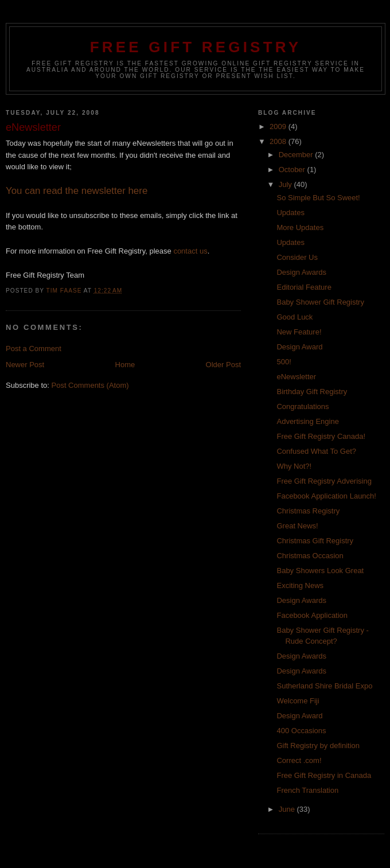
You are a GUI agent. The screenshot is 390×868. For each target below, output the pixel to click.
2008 (279, 141)
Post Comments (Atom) (90, 385)
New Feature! (299, 332)
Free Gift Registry (196, 47)
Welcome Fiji (298, 701)
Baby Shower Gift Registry (320, 302)
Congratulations (303, 406)
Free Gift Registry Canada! (321, 436)
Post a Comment (34, 349)
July (286, 184)
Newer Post (25, 365)
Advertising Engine (307, 421)
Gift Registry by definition (318, 746)
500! (284, 362)
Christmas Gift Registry (315, 541)
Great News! (297, 526)
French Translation (307, 790)
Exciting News (300, 585)
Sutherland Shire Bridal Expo (324, 686)
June (288, 809)
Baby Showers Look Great (320, 571)
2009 (279, 126)
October (293, 170)
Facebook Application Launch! (326, 496)
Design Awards (301, 272)
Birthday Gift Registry (312, 392)
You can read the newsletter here (77, 191)
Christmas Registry (308, 511)
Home (125, 365)
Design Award (299, 347)
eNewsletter (296, 377)
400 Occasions (301, 731)
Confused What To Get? (316, 451)
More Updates (300, 227)
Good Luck (295, 317)
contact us (190, 251)
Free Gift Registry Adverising (324, 481)
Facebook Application (312, 615)
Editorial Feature (304, 287)
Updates (290, 213)
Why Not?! (294, 466)
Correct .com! (299, 760)
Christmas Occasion (310, 556)
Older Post (223, 365)
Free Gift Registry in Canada (324, 775)
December (297, 155)
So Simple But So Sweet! (318, 198)
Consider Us (297, 257)
